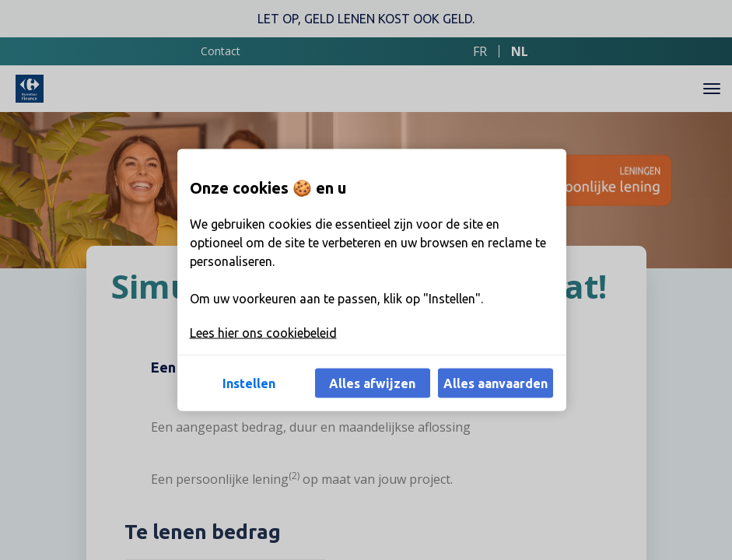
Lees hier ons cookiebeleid (263, 333)
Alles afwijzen (372, 383)
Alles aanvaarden (496, 383)
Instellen (249, 383)
